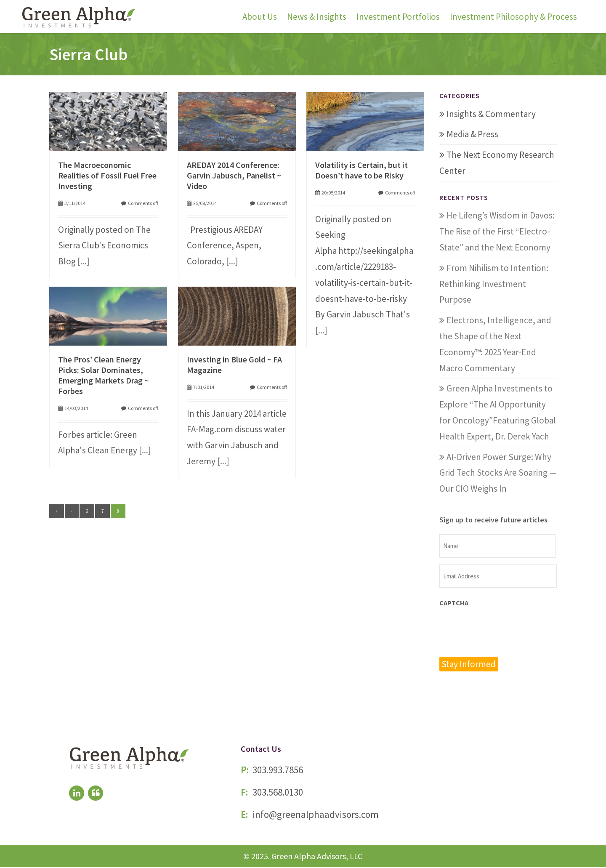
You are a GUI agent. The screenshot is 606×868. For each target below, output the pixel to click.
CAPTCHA (454, 603)
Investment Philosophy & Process (513, 17)
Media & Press (472, 134)
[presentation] (503, 631)
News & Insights (317, 17)
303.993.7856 (278, 770)
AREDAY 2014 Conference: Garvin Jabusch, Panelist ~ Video (234, 175)
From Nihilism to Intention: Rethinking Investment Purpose (494, 284)
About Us (260, 17)
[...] (84, 261)
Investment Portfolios (398, 17)
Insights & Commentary (491, 114)
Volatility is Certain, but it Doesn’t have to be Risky (361, 170)
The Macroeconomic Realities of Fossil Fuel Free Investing (107, 175)
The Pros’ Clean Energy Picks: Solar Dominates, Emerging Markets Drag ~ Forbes (103, 375)
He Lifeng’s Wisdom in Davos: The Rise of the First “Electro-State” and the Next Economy (497, 231)
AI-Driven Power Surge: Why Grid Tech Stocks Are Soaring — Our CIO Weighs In (498, 473)
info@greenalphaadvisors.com (316, 815)
